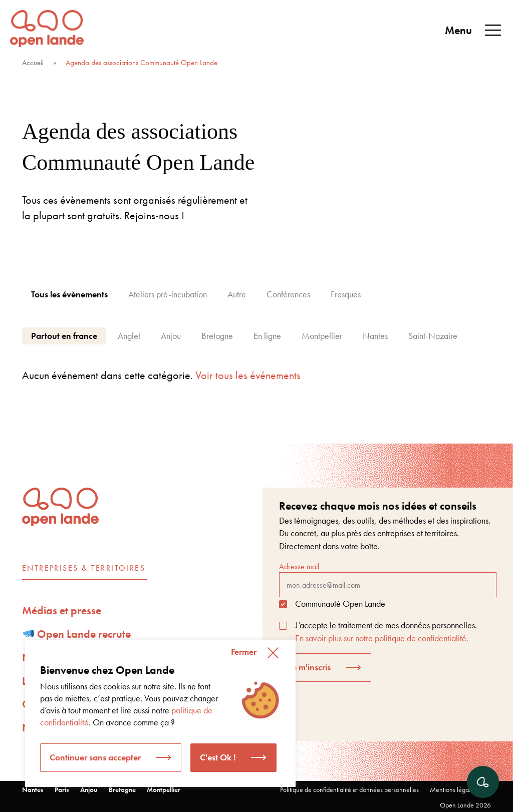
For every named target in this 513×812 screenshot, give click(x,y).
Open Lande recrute (77, 634)
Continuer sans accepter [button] (95, 757)
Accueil (33, 63)
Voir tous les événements (248, 375)
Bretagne (122, 789)
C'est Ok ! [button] (218, 757)
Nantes (33, 789)
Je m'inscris (310, 667)
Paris (62, 789)
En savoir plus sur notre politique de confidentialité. (382, 638)
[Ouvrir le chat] (483, 782)
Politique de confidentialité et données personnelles (349, 789)
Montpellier (164, 789)
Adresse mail (388, 579)
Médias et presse (62, 611)
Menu (474, 31)
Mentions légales (453, 789)
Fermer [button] (244, 652)
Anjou (89, 789)
